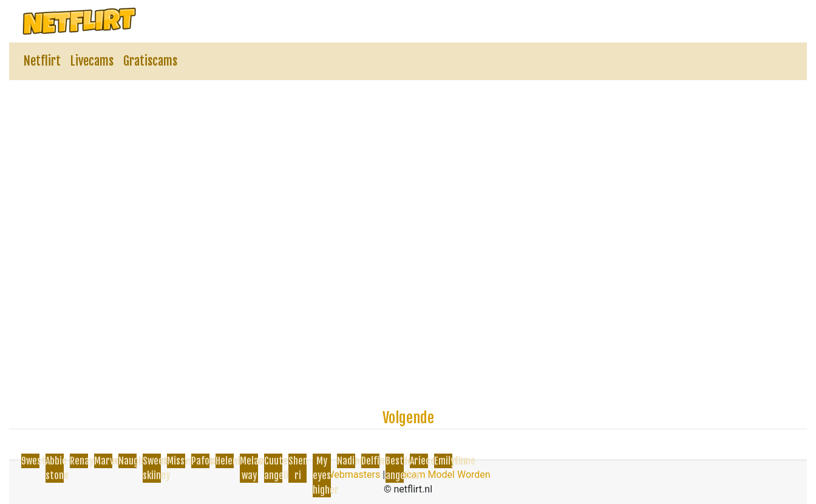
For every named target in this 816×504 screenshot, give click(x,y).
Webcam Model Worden (439, 475)
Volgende (408, 418)
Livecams (92, 61)
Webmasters (353, 475)
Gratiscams (150, 61)
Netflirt (42, 61)
